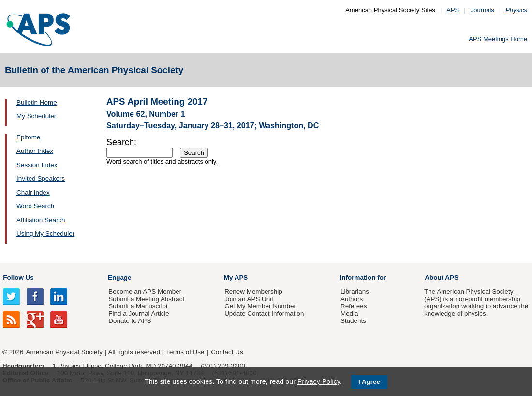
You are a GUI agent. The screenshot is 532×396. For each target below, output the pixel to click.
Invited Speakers (41, 178)
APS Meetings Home (498, 39)
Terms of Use (185, 352)
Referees (354, 306)
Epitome (28, 137)
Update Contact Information (264, 313)
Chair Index (33, 192)
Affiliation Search (41, 220)
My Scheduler (36, 116)
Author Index (35, 151)
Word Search (35, 206)
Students (353, 321)
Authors (352, 299)
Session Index (37, 165)
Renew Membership (253, 292)
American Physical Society (64, 352)
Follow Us (18, 278)
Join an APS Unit (249, 299)
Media (349, 313)
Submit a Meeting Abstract (146, 299)
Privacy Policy (319, 381)
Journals (482, 10)
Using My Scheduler (45, 234)
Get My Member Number (260, 306)
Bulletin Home (37, 102)
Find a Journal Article (139, 313)
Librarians (355, 292)
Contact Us (227, 352)
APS (453, 10)
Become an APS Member (145, 292)
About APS (442, 278)
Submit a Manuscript (138, 306)
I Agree (369, 382)
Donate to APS (130, 321)
